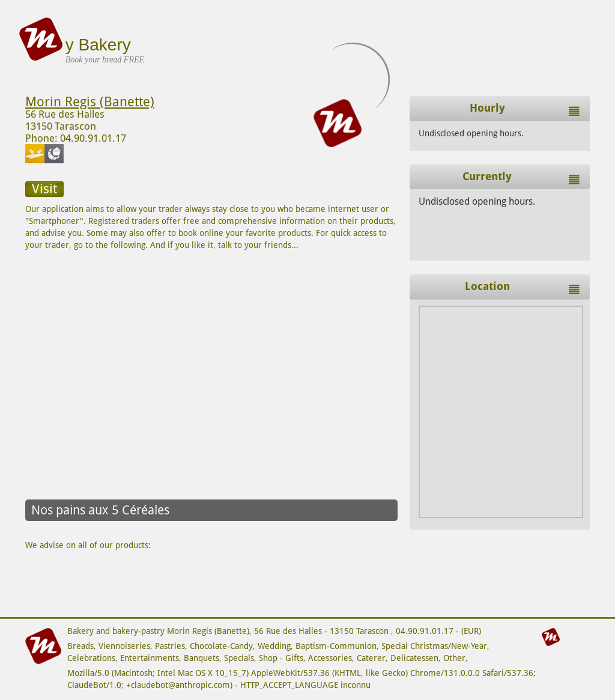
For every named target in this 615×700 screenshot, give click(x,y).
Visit (44, 189)
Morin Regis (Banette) (90, 102)
